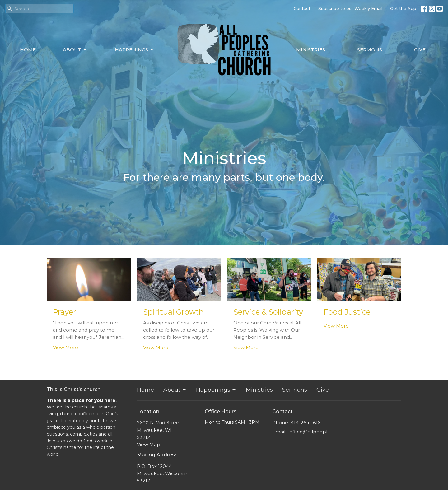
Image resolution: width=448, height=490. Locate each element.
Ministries (311, 50)
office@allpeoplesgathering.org (312, 432)
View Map (149, 444)
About (75, 50)
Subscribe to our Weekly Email (350, 8)
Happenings (135, 50)
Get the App (403, 8)
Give (420, 50)
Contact (302, 8)
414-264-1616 (306, 423)
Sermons (370, 50)
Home (28, 50)
